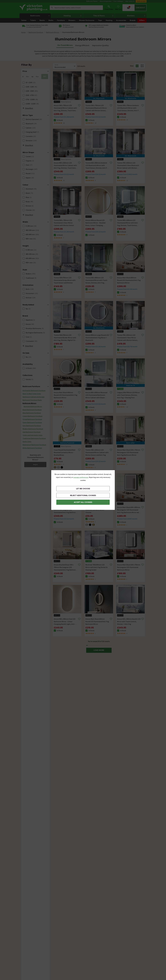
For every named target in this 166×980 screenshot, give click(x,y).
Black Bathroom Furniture (32, 410)
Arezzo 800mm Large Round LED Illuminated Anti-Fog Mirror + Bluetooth (97, 338)
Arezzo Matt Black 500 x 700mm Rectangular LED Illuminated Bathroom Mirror (129, 567)
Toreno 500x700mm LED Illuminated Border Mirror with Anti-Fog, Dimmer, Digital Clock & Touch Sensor (65, 338)
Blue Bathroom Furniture (32, 413)
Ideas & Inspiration (106, 1)
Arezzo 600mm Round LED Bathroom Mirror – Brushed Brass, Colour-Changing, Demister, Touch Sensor (95, 223)
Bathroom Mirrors (29, 403)
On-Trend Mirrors (65, 45)
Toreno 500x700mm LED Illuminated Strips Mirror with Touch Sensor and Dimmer (65, 280)
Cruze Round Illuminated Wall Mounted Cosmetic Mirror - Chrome (96, 510)
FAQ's (35, 465)
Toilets (33, 20)
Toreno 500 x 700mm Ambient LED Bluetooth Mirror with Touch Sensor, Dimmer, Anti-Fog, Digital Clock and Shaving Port (129, 108)
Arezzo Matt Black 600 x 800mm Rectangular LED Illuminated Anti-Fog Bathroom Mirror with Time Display (129, 510)
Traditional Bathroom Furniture (34, 438)
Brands (133, 20)
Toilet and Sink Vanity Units (33, 435)
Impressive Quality (100, 45)
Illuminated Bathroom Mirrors (73, 32)
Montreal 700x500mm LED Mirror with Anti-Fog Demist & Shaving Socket (96, 567)
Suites (24, 20)
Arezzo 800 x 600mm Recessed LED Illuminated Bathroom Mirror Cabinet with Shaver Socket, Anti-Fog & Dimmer (96, 395)
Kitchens (136, 16)
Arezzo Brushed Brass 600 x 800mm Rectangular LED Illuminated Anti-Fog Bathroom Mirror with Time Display (65, 510)
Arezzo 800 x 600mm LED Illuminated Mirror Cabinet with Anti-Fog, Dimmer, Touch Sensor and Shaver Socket (66, 165)
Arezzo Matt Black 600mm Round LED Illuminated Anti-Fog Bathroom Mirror (66, 395)
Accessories (121, 20)
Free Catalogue (118, 1)
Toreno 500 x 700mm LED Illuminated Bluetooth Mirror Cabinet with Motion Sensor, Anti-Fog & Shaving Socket (96, 108)
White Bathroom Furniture (32, 448)
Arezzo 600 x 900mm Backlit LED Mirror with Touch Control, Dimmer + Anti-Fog (129, 621)
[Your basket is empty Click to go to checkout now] (135, 8)
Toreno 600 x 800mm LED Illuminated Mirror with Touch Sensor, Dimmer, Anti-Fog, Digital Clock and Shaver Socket (97, 280)
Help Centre (130, 1)
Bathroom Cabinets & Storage (34, 397)
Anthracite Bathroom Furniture (34, 390)
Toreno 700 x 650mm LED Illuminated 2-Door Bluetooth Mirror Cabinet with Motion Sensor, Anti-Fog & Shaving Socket (128, 165)
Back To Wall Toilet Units (32, 394)
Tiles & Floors (103, 16)
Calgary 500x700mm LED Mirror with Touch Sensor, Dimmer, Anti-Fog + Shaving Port (128, 395)
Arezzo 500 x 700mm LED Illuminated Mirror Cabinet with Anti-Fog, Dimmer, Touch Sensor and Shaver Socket (66, 108)
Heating (73, 16)
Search (52, 8)
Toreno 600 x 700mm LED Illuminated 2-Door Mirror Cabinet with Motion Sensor (64, 223)
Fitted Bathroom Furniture (32, 419)
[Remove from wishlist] (79, 105)
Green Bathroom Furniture (32, 422)
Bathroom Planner (92, 1)
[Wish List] (118, 8)
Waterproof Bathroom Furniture (34, 445)
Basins (42, 20)
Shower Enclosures (87, 20)
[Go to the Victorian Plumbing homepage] (34, 8)
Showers (72, 20)
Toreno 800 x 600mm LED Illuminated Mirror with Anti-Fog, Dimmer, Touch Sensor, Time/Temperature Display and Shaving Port (128, 223)
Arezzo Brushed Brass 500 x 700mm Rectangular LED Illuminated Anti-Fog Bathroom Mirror (65, 567)
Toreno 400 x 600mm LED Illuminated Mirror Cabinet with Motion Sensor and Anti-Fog (97, 452)
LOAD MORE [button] (99, 650)
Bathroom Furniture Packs (32, 400)
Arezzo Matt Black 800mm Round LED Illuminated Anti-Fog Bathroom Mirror (129, 280)
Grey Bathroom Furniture (32, 426)
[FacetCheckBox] (24, 82)
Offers (142, 20)
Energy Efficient (82, 45)
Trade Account (141, 1)
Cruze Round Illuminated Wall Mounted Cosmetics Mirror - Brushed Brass (65, 452)
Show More (28, 108)
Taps (100, 20)
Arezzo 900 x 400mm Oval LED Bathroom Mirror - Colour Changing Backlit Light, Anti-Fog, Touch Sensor (65, 622)
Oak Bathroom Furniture (31, 432)
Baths (51, 20)
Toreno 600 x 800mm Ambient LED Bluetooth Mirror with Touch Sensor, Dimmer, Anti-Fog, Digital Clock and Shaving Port (97, 165)
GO (45, 76)
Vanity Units (27, 441)
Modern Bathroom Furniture (33, 429)
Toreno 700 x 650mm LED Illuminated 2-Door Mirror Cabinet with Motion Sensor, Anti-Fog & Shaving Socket (127, 338)
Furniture (61, 20)
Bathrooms (41, 16)
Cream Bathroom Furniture (32, 416)
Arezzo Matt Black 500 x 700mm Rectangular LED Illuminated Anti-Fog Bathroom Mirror (129, 452)
